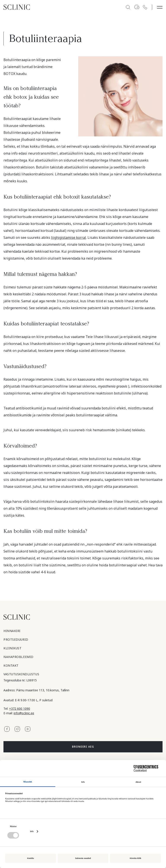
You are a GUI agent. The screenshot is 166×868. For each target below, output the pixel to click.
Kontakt (11, 665)
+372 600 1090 (20, 709)
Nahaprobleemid (18, 657)
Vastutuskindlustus (21, 674)
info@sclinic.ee (24, 713)
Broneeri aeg (83, 747)
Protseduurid (16, 639)
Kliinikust (13, 648)
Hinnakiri (12, 631)
